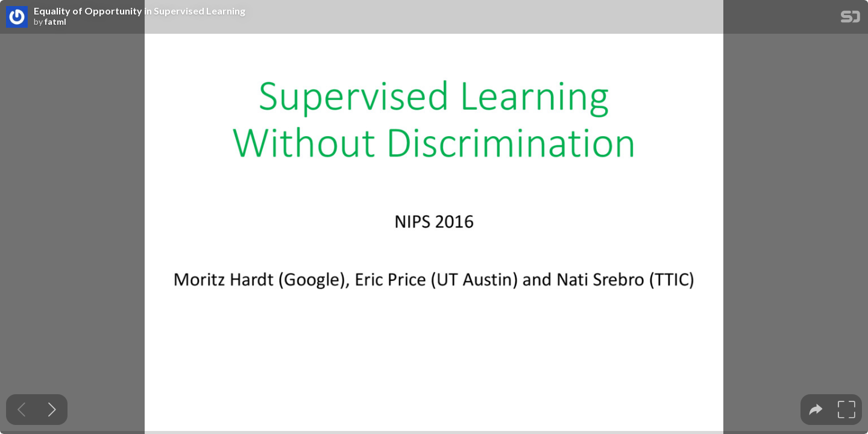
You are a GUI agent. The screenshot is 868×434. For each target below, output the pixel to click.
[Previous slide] (21, 410)
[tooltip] (816, 410)
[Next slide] (52, 410)
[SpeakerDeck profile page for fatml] (17, 17)
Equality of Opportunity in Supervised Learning (140, 11)
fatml (55, 22)
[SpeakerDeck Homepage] (851, 19)
